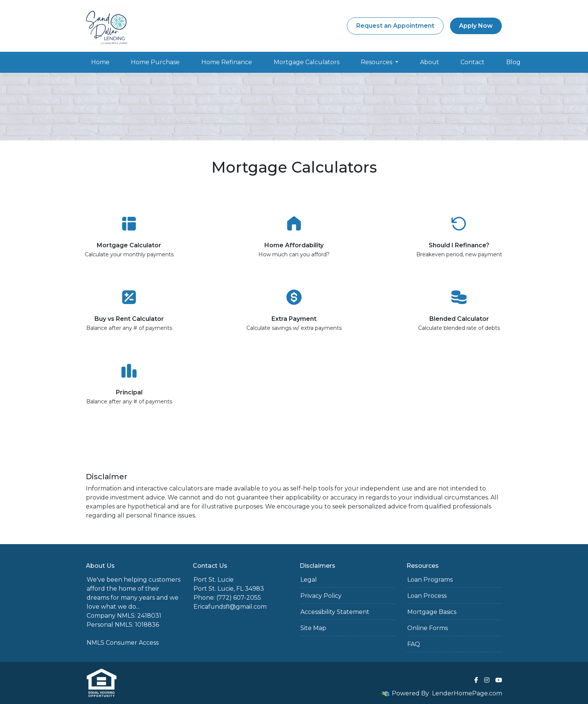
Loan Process (427, 596)
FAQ (414, 644)
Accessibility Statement (335, 612)
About (430, 62)
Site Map (313, 628)
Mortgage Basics (432, 612)
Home (100, 62)
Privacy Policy (321, 596)
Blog (513, 62)
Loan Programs (430, 580)
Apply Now (476, 26)
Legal (309, 580)
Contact (472, 62)
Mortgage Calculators (307, 62)
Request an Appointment (395, 26)
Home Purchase (155, 62)
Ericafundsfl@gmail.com (230, 607)
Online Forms (427, 628)
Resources (377, 62)
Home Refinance (227, 62)
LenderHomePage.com (467, 693)
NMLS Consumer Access (123, 643)
